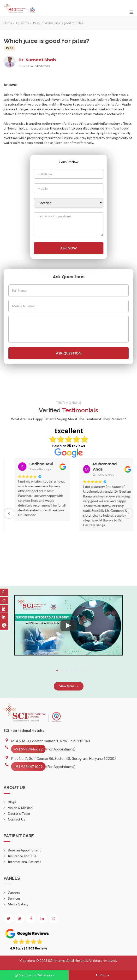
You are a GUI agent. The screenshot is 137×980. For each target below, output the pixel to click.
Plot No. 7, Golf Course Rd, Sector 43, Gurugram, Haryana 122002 (64, 758)
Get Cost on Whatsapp (34, 975)
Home (8, 23)
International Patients (24, 862)
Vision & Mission (20, 808)
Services (14, 898)
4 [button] (67, 671)
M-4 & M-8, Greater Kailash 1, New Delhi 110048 (51, 741)
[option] (82, 489)
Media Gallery (18, 904)
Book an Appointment (24, 850)
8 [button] (86, 671)
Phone (103, 975)
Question (23, 23)
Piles (37, 23)
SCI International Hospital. (68, 960)
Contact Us (16, 819)
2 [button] (57, 671)
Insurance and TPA (22, 856)
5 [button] (71, 671)
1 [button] (52, 671)
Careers (14, 893)
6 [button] (76, 671)
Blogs (12, 802)
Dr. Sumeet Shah (37, 60)
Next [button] (128, 513)
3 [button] (62, 671)
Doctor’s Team (19, 813)
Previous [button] (9, 513)
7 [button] (81, 671)
